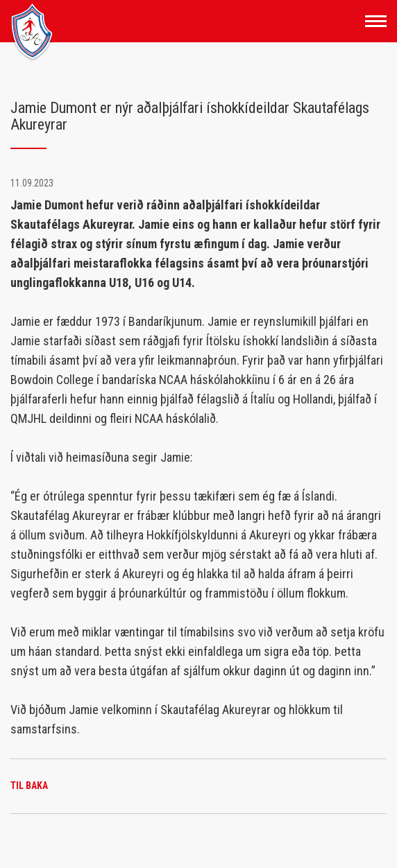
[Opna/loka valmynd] (376, 21)
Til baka (29, 785)
